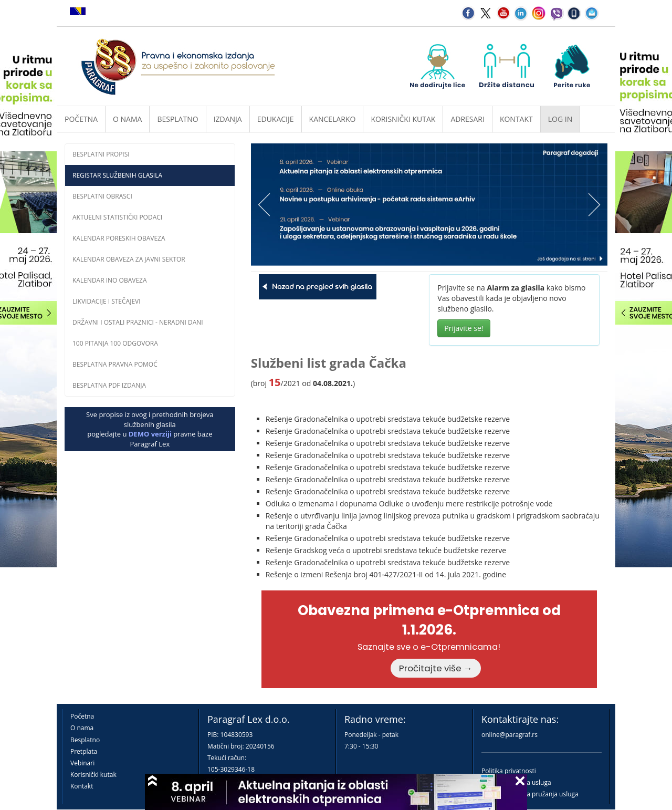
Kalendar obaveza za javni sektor (129, 259)
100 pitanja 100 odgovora (115, 343)
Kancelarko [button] (333, 119)
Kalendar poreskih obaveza (119, 238)
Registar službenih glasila (117, 175)
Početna (81, 119)
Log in (560, 119)
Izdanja (228, 119)
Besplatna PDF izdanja (109, 385)
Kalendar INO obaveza (110, 280)
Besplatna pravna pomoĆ (115, 364)
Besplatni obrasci (102, 196)
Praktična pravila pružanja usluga (530, 794)
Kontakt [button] (516, 119)
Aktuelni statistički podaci (117, 217)
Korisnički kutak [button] (403, 119)
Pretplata (84, 751)
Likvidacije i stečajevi (107, 301)
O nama (127, 119)
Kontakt (82, 786)
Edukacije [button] (276, 119)
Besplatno (177, 119)
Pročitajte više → (436, 668)
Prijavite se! (464, 328)
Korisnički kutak (93, 775)
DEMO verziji (150, 434)
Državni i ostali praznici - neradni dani (138, 322)
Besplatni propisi (101, 154)
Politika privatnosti (509, 771)
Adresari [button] (468, 119)
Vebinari (82, 763)
